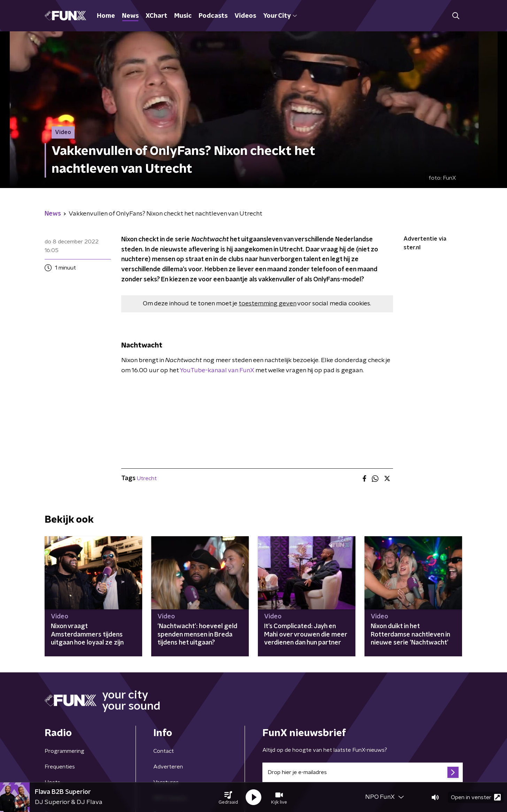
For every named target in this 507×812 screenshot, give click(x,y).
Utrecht (147, 478)
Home (106, 16)
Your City (280, 16)
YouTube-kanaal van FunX (216, 370)
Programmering (64, 751)
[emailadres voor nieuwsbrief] (363, 772)
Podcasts (213, 16)
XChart (156, 16)
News (130, 16)
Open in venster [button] (476, 797)
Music (183, 16)
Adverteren (168, 767)
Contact (164, 751)
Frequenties (60, 767)
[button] (228, 797)
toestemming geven (267, 304)
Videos (245, 16)
